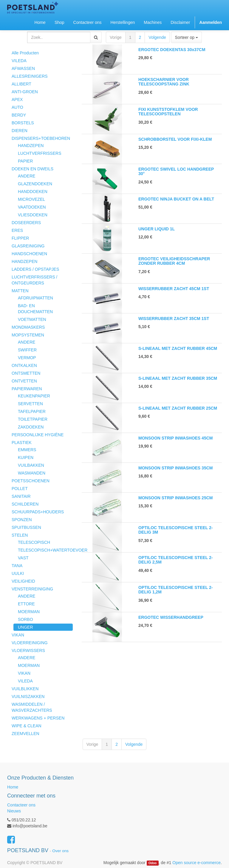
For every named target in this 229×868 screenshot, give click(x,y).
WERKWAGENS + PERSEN (38, 718)
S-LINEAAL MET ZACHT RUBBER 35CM (178, 378)
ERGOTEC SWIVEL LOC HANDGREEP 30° (176, 171)
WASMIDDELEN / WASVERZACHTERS (32, 707)
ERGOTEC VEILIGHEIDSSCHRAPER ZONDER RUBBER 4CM (174, 261)
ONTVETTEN (24, 381)
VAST (23, 558)
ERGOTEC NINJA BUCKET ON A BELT (176, 199)
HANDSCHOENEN (29, 254)
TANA (17, 566)
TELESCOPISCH (34, 542)
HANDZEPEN (31, 146)
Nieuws (14, 811)
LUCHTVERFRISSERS (40, 153)
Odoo (153, 863)
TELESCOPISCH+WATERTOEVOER (45, 550)
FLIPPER (20, 238)
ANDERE (27, 176)
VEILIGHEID (23, 581)
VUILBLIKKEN (25, 689)
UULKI (18, 573)
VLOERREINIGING (30, 643)
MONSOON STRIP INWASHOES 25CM (175, 498)
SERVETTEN (30, 404)
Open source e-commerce (196, 863)
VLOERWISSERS (28, 650)
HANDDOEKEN (33, 192)
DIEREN (20, 131)
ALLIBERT (21, 84)
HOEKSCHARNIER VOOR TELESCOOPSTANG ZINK (164, 82)
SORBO (25, 619)
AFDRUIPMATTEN (35, 298)
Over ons (60, 851)
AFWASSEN (23, 68)
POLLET (20, 489)
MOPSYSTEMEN (28, 335)
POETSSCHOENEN (31, 481)
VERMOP (27, 358)
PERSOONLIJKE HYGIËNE (38, 435)
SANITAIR (21, 496)
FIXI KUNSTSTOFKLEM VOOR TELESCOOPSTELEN (168, 112)
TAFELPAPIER (32, 411)
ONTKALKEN (24, 365)
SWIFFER (27, 350)
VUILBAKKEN (31, 465)
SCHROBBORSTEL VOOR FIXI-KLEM (175, 139)
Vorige (116, 37)
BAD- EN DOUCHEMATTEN (35, 309)
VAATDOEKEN (32, 207)
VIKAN (18, 635)
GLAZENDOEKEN (35, 184)
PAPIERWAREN (27, 389)
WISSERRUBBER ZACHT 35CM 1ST (174, 319)
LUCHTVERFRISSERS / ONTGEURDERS (34, 280)
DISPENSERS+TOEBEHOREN (41, 138)
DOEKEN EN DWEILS (33, 169)
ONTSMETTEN (26, 373)
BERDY (19, 115)
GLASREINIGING (28, 246)
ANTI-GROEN (25, 92)
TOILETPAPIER (33, 419)
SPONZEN (22, 520)
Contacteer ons (21, 805)
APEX (17, 99)
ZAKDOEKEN (31, 427)
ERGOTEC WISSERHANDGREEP (171, 617)
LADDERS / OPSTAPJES (35, 269)
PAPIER (25, 161)
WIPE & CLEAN (27, 726)
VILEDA (19, 61)
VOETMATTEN (32, 319)
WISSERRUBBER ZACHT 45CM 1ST (174, 289)
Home (13, 787)
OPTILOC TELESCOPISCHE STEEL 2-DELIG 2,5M (175, 560)
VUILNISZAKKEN (28, 696)
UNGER (25, 627)
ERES (17, 230)
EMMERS (27, 450)
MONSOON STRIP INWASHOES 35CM (175, 468)
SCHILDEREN (25, 504)
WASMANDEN (32, 473)
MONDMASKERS (28, 327)
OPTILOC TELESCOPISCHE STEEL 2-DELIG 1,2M (175, 590)
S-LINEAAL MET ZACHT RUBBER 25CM (178, 408)
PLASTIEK (22, 443)
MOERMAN (29, 612)
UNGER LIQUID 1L (157, 229)
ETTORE (26, 604)
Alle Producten (25, 53)
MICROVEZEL (31, 199)
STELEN (20, 535)
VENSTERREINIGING (32, 589)
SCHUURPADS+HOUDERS (38, 512)
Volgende (157, 37)
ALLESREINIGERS (30, 76)
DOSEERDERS (26, 223)
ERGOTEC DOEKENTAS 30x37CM (172, 50)
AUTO (17, 107)
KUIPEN (26, 457)
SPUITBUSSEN (26, 527)
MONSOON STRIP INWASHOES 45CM (175, 438)
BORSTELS (23, 123)
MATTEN (20, 291)
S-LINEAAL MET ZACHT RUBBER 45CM (178, 348)
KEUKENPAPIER (34, 396)
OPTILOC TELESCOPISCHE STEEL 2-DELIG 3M (175, 530)
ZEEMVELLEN (25, 734)
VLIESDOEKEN (33, 215)
